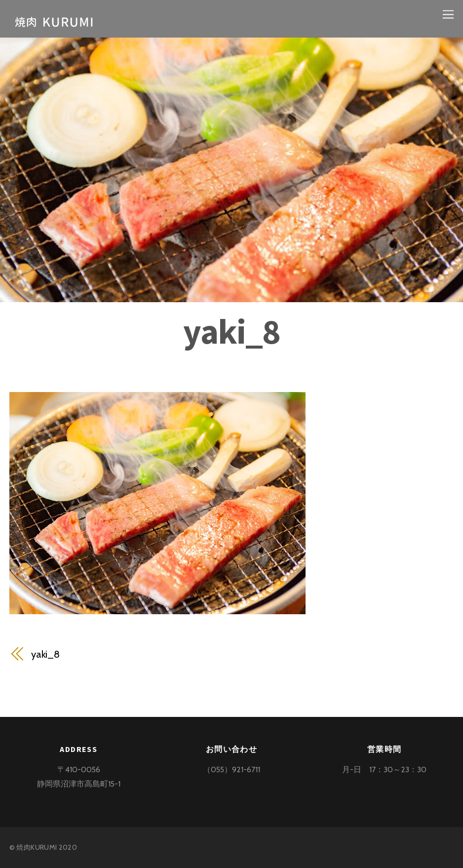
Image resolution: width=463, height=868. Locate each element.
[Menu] (448, 14)
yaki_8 (231, 331)
